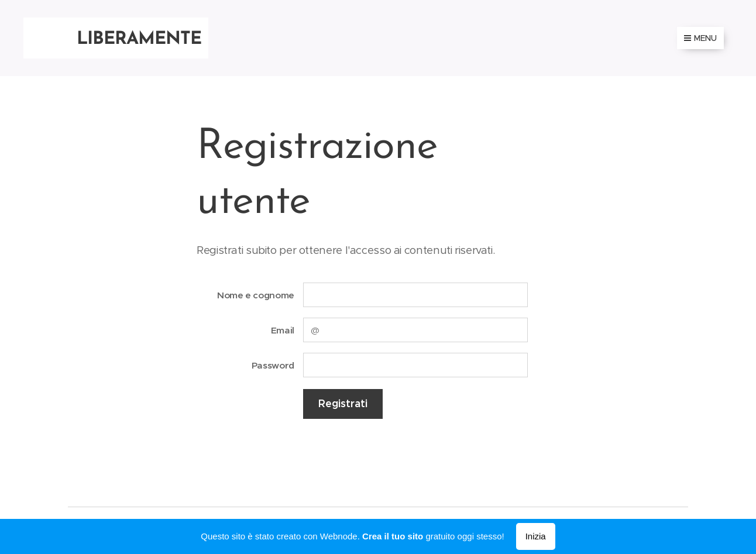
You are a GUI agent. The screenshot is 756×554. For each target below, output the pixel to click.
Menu (700, 38)
